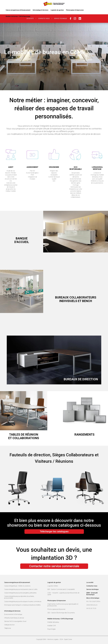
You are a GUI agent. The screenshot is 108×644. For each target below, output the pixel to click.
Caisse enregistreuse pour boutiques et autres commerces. (23, 601)
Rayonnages (52, 629)
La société (90, 582)
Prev (5, 488)
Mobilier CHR (52, 626)
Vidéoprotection (9, 625)
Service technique (92, 589)
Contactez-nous (44, 19)
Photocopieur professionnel (56, 609)
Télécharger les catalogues (54, 531)
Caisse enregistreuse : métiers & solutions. (17, 586)
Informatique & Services (38, 10)
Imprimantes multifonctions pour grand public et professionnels (63, 605)
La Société (30, 19)
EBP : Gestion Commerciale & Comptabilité (61, 589)
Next (103, 488)
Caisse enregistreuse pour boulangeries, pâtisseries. (21, 593)
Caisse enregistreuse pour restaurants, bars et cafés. (21, 589)
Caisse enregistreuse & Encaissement (17, 10)
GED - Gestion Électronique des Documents (61, 613)
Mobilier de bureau (53, 622)
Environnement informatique (13, 614)
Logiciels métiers (53, 586)
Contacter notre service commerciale (54, 566)
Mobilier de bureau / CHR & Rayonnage (92, 10)
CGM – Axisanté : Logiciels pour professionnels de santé (63, 594)
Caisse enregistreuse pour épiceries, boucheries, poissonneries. (19, 597)
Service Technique (60, 19)
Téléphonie (8, 628)
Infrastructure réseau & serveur (14, 618)
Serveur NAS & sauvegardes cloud (15, 621)
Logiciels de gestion (53, 10)
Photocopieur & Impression (70, 10)
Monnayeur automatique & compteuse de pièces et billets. (23, 605)
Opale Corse (68, 639)
